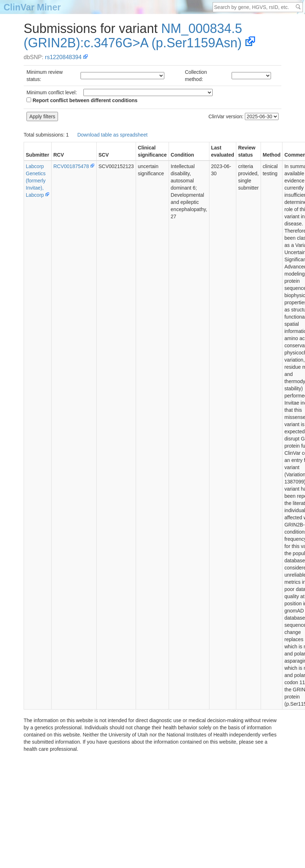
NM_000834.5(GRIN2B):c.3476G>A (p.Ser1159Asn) (133, 36)
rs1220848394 (63, 57)
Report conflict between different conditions (82, 100)
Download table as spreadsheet (112, 135)
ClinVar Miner (32, 7)
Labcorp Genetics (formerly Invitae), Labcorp (36, 181)
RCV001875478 (71, 166)
